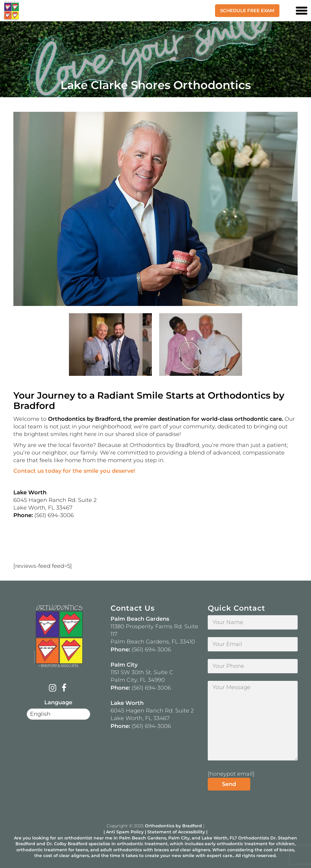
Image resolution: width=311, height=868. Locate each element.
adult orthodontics (121, 850)
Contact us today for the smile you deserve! (74, 471)
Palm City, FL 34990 (138, 680)
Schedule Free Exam (247, 10)
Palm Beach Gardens (143, 838)
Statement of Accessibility (176, 832)
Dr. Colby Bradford (67, 844)
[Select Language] (58, 714)
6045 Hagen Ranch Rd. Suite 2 (152, 711)
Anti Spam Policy (125, 832)
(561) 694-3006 (151, 650)
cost (268, 850)
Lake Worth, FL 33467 (140, 718)
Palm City (179, 838)
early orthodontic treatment (236, 844)
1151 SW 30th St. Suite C (142, 672)
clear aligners (195, 850)
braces (162, 850)
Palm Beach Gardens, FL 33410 (153, 642)
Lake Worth (215, 838)
